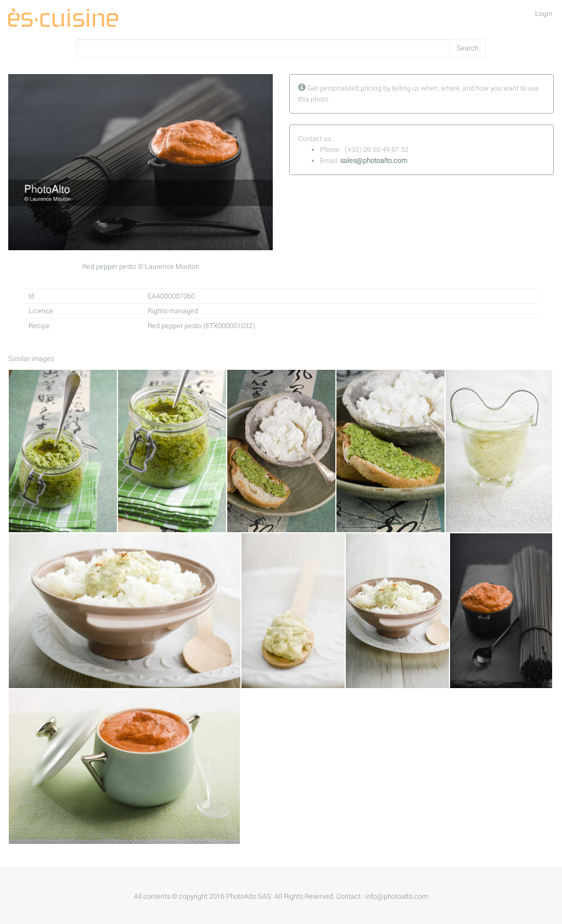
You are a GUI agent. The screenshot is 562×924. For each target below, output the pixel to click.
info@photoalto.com (397, 897)
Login (544, 14)
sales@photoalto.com (374, 161)
